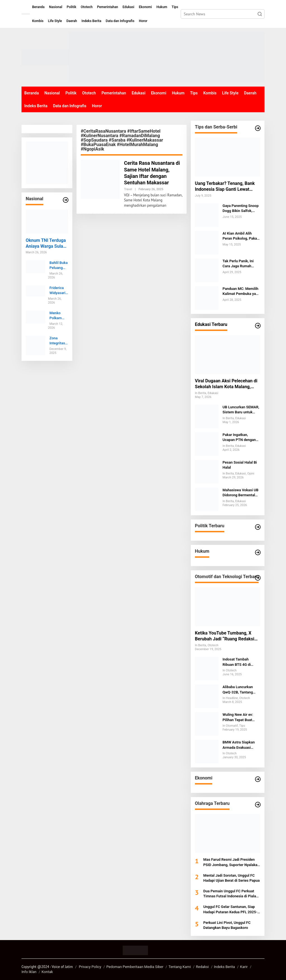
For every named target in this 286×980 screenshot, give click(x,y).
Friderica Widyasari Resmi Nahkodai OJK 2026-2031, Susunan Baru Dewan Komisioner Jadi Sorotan (59, 291)
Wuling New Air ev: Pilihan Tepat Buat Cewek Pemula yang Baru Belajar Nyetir (239, 717)
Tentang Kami (180, 967)
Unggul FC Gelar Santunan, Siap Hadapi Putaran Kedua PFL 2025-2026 (230, 909)
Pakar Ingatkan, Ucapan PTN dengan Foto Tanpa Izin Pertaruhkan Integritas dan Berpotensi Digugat (241, 437)
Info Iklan (29, 972)
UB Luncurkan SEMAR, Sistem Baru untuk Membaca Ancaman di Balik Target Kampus (241, 410)
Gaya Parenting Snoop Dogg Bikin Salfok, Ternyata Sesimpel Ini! (241, 208)
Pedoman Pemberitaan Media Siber (135, 967)
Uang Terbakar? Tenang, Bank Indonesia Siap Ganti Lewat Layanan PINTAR (225, 187)
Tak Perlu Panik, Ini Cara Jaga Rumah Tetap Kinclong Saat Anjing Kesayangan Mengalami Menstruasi (241, 264)
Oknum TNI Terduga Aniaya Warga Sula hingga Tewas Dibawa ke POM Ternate (46, 244)
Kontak (47, 972)
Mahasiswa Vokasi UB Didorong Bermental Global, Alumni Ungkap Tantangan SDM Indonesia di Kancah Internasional (241, 493)
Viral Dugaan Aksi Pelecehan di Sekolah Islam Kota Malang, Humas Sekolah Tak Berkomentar (226, 384)
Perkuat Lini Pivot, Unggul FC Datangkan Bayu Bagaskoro (227, 925)
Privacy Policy (90, 967)
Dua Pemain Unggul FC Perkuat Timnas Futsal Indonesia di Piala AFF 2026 (230, 894)
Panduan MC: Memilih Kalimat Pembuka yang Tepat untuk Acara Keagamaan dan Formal (241, 291)
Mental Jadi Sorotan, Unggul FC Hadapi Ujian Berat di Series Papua (232, 878)
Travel (128, 189)
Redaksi (202, 967)
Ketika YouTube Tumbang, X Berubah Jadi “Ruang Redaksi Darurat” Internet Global (225, 636)
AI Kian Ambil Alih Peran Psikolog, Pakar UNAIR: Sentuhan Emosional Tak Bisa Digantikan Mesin (240, 236)
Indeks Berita (224, 967)
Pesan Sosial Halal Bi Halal (240, 465)
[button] (260, 14)
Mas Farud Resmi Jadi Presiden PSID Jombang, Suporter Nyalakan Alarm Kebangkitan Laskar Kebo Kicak (231, 862)
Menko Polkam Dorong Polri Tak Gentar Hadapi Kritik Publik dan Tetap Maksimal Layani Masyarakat (58, 316)
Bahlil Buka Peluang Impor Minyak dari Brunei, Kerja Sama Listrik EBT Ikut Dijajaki (59, 265)
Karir (244, 967)
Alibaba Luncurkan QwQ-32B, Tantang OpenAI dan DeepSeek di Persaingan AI (241, 690)
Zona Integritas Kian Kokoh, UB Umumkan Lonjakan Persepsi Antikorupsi (58, 341)
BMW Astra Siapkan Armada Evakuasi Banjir (239, 745)
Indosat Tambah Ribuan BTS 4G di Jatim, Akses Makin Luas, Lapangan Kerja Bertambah (240, 662)
